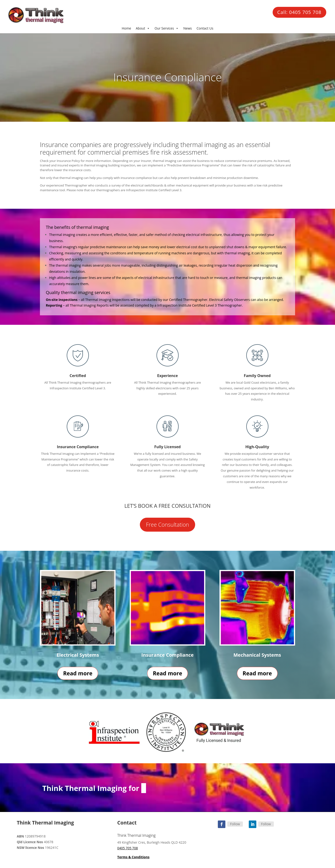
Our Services (167, 28)
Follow (235, 824)
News (188, 28)
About (143, 28)
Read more (78, 673)
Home (126, 28)
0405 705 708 (127, 848)
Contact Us (205, 28)
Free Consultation (167, 525)
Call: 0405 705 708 (299, 12)
